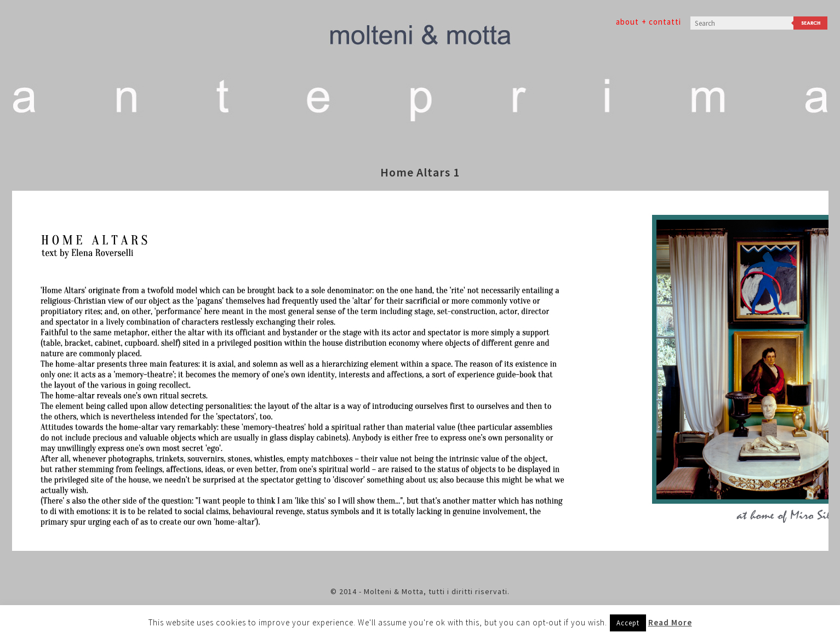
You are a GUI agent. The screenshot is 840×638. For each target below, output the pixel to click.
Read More (670, 622)
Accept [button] (628, 623)
